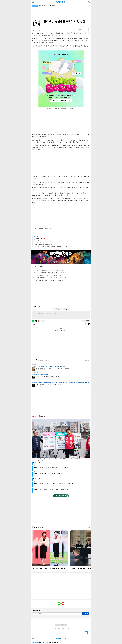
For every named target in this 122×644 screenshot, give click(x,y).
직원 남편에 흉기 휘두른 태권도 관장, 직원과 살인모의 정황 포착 (48, 280)
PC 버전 (61, 625)
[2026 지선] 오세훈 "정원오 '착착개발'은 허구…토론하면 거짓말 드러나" (53, 483)
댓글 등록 (87, 321)
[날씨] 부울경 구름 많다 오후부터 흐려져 (44, 244)
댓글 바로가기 (86, 633)
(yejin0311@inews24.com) (45, 228)
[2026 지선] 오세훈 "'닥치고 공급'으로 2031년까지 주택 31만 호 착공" (53, 467)
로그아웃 (43, 321)
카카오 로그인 (36, 321)
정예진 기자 (39, 239)
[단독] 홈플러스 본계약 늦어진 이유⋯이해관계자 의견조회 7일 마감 (49, 273)
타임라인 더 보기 (61, 496)
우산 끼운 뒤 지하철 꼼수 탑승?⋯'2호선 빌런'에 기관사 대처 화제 (49, 270)
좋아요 (45, 239)
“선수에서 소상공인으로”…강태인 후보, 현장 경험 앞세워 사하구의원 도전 (52, 247)
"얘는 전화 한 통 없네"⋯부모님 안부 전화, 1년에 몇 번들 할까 (48, 275)
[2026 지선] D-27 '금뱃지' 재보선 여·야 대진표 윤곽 (48, 473)
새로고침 (44, 266)
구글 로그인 (39, 321)
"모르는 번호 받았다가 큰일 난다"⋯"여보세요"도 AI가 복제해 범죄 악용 (50, 278)
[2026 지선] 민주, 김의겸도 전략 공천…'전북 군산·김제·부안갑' (51, 489)
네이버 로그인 (33, 321)
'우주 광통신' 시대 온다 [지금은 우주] (48, 6)
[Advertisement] (61, 14)
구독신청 (86, 614)
